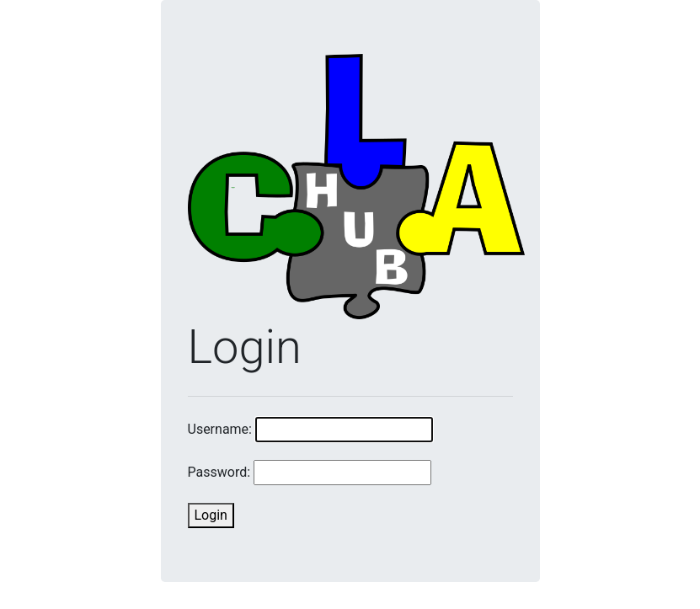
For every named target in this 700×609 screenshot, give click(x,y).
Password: (219, 472)
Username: (220, 429)
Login (211, 515)
